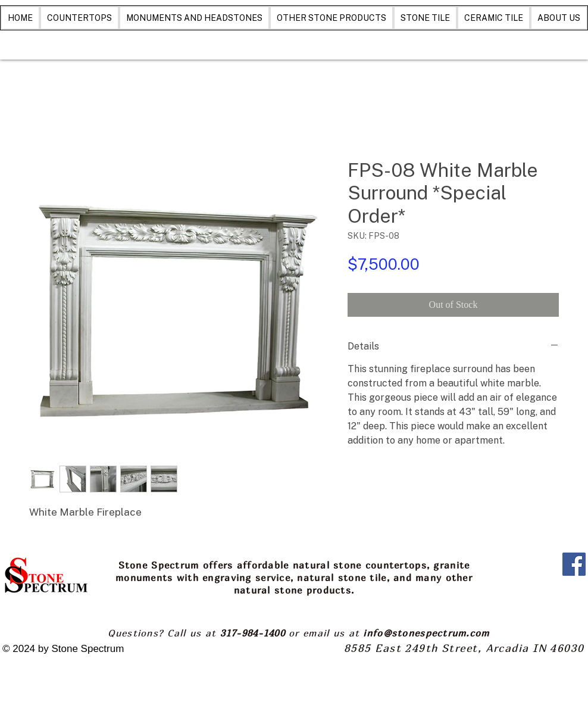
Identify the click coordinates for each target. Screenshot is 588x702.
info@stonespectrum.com (426, 633)
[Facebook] (574, 564)
